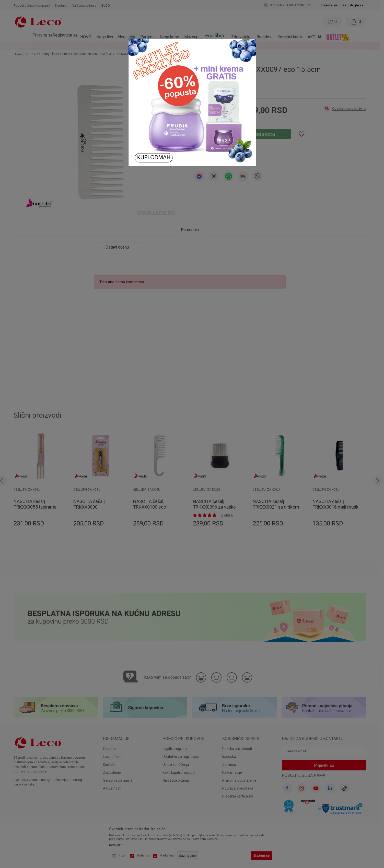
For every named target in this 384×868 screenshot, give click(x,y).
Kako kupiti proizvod (181, 772)
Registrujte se (355, 5)
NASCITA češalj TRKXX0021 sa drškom (278, 504)
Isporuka (231, 757)
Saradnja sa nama (120, 780)
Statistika (143, 855)
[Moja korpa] (358, 22)
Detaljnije (116, 845)
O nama (112, 749)
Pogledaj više (337, 46)
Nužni (123, 855)
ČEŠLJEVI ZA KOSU (118, 54)
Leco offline (114, 757)
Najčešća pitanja (178, 780)
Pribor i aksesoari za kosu (83, 54)
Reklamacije (234, 772)
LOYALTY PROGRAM (306, 46)
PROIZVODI (35, 54)
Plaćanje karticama (240, 796)
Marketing (167, 855)
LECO (20, 54)
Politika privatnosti (239, 749)
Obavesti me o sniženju (351, 108)
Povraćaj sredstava (240, 788)
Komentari (192, 230)
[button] (170, 22)
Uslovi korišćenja (178, 765)
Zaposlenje (114, 772)
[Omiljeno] (333, 22)
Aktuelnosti (114, 788)
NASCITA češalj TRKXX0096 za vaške (217, 504)
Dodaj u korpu (265, 134)
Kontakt (112, 765)
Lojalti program (177, 749)
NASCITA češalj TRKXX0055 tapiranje (37, 504)
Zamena (231, 765)
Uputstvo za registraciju (184, 757)
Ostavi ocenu (223, 152)
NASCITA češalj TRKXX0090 (91, 504)
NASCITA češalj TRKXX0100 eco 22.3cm (152, 507)
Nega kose (54, 54)
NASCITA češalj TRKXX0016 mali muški (338, 504)
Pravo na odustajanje (241, 780)
